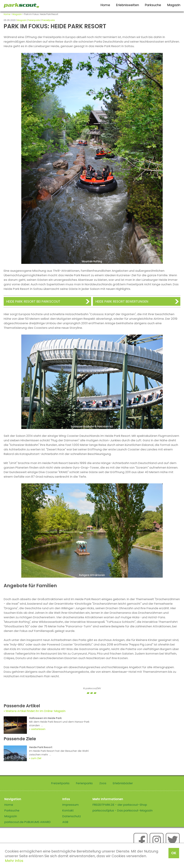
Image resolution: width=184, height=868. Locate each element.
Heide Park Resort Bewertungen (122, 301)
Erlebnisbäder (123, 783)
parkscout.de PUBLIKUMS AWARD (27, 822)
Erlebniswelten (128, 5)
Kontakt (68, 810)
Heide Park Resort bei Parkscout (33, 301)
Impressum (71, 805)
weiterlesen (38, 729)
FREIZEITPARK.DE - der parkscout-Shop (120, 805)
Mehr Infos (14, 861)
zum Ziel (36, 758)
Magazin (174, 5)
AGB (65, 822)
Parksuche (153, 5)
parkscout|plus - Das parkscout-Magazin (123, 810)
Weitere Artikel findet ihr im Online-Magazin (36, 711)
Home (105, 5)
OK (174, 853)
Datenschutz (72, 816)
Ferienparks (34, 20)
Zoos (103, 783)
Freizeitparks (48, 20)
